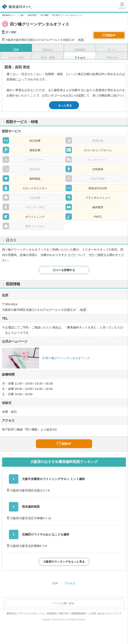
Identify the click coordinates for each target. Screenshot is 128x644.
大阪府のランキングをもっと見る (64, 562)
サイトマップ (114, 613)
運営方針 (64, 613)
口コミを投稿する (64, 270)
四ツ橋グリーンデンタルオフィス (68, 358)
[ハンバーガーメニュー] (122, 6)
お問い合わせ (98, 613)
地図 (81, 40)
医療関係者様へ (80, 613)
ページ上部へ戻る (64, 603)
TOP (55, 583)
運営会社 (11, 613)
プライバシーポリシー (30, 613)
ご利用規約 (51, 613)
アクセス (70, 583)
